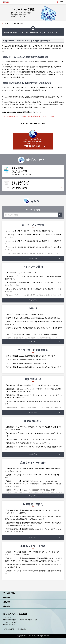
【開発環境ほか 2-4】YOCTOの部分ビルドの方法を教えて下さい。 (28, 443)
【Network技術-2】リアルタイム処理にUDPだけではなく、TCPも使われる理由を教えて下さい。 (33, 278)
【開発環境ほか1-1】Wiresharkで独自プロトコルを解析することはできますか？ (33, 385)
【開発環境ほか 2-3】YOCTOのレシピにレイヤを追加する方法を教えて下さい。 (32, 439)
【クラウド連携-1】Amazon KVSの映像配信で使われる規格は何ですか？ (30, 356)
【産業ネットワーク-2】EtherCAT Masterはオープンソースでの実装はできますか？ (32, 476)
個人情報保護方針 (9, 629)
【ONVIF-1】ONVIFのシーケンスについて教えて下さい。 (24, 314)
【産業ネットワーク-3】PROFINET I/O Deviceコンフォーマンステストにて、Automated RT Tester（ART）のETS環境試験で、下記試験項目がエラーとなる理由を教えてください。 (33, 484)
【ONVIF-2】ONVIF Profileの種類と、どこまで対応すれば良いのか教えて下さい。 (33, 318)
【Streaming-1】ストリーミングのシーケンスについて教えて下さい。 (29, 231)
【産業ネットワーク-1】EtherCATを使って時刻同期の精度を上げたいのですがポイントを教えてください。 (33, 470)
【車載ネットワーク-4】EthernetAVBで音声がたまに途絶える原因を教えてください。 (33, 572)
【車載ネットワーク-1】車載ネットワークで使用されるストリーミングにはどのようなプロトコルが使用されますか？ (33, 553)
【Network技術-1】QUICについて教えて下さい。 (22, 273)
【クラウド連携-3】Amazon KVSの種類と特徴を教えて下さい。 (27, 363)
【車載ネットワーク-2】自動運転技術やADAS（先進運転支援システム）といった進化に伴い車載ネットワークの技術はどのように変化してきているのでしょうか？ (33, 559)
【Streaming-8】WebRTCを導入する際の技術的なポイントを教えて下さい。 (29, 116)
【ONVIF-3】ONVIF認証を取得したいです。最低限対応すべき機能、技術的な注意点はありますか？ (33, 323)
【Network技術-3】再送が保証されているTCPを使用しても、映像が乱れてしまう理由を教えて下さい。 (33, 284)
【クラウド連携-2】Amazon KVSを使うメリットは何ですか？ (26, 360)
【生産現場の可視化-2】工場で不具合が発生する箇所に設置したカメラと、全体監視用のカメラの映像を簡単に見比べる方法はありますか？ (33, 518)
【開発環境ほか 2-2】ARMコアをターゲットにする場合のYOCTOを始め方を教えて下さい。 (33, 434)
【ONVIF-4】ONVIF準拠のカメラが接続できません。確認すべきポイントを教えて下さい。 (33, 329)
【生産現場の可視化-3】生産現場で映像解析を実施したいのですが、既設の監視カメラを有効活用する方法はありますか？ (33, 524)
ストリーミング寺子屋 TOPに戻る (13, 23)
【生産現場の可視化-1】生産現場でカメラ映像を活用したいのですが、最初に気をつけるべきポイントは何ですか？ (33, 512)
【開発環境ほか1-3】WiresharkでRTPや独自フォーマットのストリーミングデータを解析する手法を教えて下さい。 (33, 396)
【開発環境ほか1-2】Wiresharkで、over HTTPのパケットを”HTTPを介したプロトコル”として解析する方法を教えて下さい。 (34, 390)
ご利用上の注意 (22, 629)
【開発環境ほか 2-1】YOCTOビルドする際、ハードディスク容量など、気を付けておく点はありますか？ (33, 428)
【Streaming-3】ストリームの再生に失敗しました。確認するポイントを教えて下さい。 (33, 242)
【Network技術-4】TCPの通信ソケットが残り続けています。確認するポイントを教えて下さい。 (33, 290)
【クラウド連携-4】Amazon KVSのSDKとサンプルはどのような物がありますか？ (33, 367)
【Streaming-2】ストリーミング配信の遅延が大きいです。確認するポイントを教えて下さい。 (33, 236)
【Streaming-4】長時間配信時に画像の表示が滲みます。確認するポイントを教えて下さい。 (33, 248)
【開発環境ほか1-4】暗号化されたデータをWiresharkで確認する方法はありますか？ (33, 403)
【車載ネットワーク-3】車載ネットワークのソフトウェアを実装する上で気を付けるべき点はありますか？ (33, 566)
